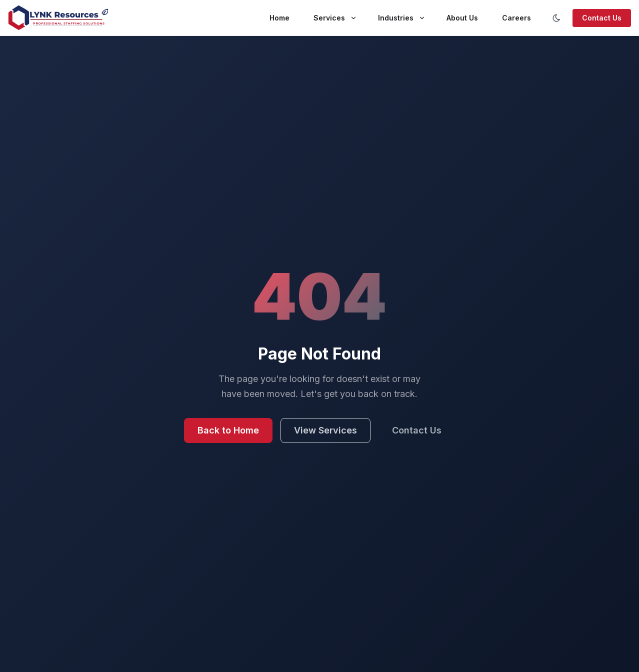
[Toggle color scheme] (556, 18)
